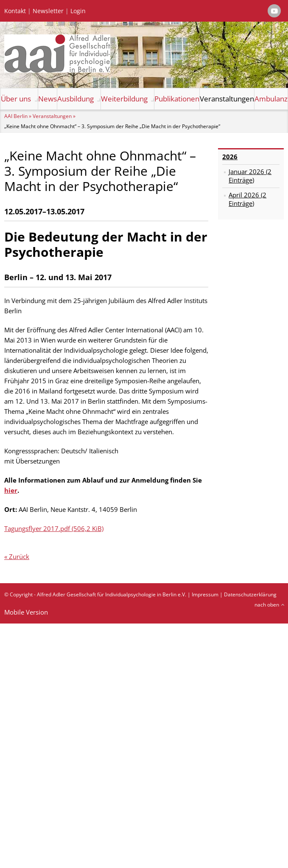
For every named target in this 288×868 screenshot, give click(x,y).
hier (11, 490)
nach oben (267, 605)
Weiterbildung (124, 99)
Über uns (16, 99)
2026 (230, 157)
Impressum (205, 594)
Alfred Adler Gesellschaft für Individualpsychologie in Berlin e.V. (112, 594)
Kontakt (15, 11)
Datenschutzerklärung (250, 594)
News (48, 99)
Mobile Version (26, 612)
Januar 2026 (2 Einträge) (250, 176)
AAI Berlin (16, 116)
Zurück (19, 556)
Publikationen (177, 99)
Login (78, 11)
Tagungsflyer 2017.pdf (54, 528)
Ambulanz (271, 99)
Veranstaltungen (227, 99)
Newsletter (48, 11)
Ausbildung (75, 99)
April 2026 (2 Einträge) (247, 199)
